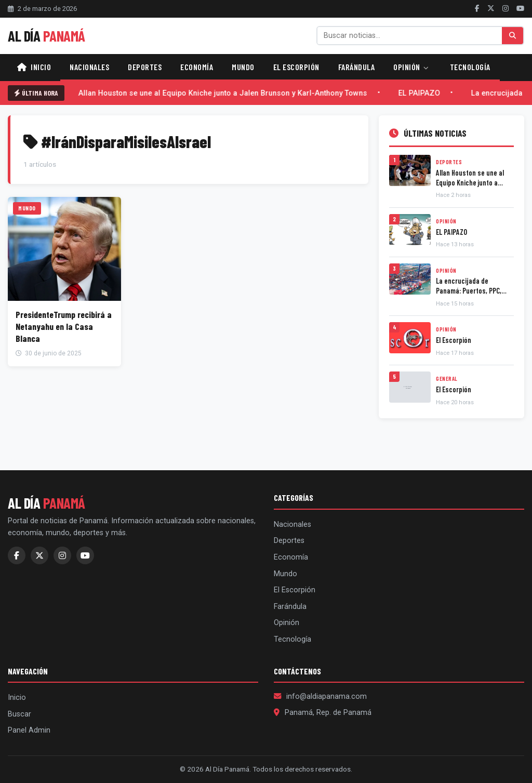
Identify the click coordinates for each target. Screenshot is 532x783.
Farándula (357, 67)
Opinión (411, 67)
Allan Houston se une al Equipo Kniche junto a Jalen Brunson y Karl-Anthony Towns (225, 93)
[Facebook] (477, 8)
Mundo (243, 67)
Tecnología (470, 67)
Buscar (19, 714)
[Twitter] (491, 8)
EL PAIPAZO (422, 93)
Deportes (145, 67)
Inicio (34, 67)
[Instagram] (506, 8)
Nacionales (89, 67)
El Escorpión (296, 67)
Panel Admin (29, 730)
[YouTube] (520, 8)
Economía (197, 67)
